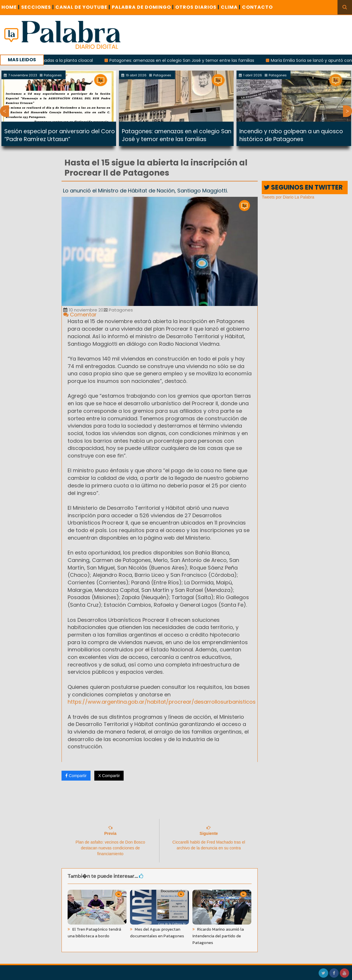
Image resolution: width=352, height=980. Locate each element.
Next (348, 111)
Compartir (76, 776)
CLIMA (231, 7)
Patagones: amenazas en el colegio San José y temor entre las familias (186, 60)
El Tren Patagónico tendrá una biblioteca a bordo (94, 933)
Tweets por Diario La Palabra (288, 197)
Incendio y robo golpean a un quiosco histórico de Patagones (291, 135)
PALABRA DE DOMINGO (143, 7)
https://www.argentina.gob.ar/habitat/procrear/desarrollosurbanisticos (162, 702)
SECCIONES (38, 7)
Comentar (80, 315)
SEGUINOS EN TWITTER (303, 187)
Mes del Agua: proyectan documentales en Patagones (157, 933)
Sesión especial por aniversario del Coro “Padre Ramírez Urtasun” (60, 135)
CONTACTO (257, 7)
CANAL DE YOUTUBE (83, 7)
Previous (4, 111)
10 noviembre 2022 (86, 310)
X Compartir (109, 776)
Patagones (118, 310)
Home (11, 7)
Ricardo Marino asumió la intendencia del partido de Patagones (218, 936)
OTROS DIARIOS (197, 7)
